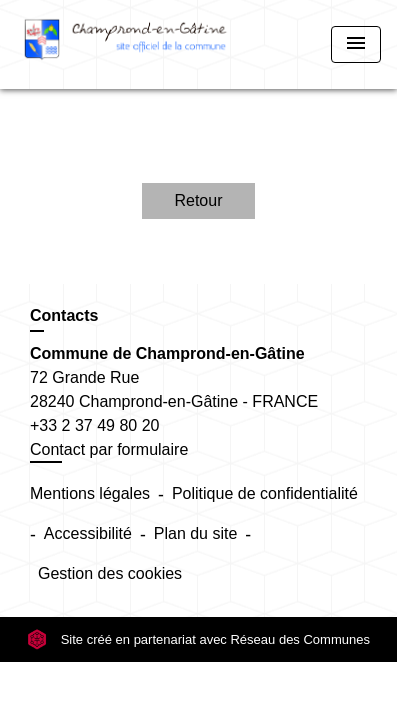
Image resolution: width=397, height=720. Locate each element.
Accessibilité (88, 533)
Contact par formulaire (109, 449)
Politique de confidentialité (265, 493)
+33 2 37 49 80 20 (94, 425)
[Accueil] (126, 44)
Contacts (64, 315)
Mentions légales (90, 493)
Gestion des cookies (110, 573)
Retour (198, 200)
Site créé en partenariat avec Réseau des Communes (198, 639)
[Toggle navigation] (356, 44)
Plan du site (196, 533)
